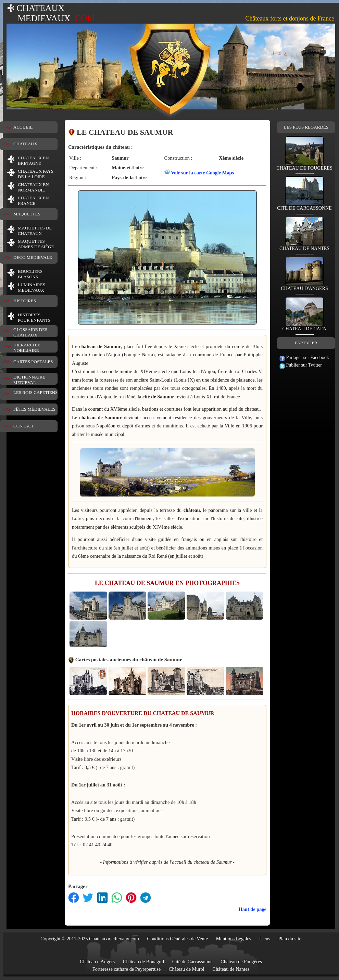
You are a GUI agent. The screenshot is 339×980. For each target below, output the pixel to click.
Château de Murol (187, 969)
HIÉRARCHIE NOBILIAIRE (27, 348)
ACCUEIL (23, 127)
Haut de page (252, 909)
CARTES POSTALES (33, 362)
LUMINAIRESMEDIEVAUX (32, 287)
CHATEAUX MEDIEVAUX (51, 13)
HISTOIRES (25, 301)
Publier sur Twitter (301, 365)
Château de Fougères (241, 962)
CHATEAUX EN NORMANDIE (33, 187)
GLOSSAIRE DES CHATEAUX (30, 332)
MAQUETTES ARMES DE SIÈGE (36, 244)
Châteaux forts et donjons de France (290, 18)
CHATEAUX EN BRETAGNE (33, 161)
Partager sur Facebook (304, 357)
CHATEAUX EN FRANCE (33, 201)
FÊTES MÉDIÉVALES (34, 409)
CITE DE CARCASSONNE (304, 206)
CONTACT (24, 426)
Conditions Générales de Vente (178, 939)
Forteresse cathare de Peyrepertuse (127, 969)
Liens (265, 939)
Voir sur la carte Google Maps (202, 173)
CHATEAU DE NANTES (304, 246)
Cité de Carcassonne (192, 962)
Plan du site (290, 939)
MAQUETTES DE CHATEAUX (35, 231)
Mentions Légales (234, 939)
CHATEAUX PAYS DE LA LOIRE (36, 174)
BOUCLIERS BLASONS (30, 274)
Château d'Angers (97, 962)
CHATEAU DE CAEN (304, 327)
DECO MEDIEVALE (33, 257)
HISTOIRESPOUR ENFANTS (34, 317)
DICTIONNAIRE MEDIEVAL (29, 380)
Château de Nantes (231, 969)
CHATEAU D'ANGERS (304, 286)
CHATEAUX (25, 144)
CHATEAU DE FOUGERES (304, 166)
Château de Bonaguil (144, 962)
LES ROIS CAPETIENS (35, 392)
